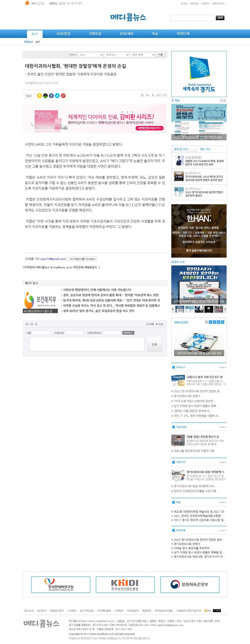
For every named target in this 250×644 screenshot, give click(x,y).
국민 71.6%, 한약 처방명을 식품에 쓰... (197, 416)
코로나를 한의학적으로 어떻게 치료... (195, 451)
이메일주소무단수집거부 (189, 611)
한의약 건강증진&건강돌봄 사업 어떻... (196, 491)
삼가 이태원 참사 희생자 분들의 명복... (196, 406)
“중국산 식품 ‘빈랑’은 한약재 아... (193, 411)
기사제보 (72, 611)
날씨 (38, 42)
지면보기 (205, 3)
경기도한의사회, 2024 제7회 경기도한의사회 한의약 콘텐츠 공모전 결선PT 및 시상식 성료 (204, 180)
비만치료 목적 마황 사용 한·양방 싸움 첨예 (199, 353)
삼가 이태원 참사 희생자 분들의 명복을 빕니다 (200, 552)
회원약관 (146, 611)
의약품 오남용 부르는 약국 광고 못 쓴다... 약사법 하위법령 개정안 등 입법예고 (110, 306)
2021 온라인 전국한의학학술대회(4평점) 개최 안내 (204, 516)
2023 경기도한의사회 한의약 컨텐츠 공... (198, 391)
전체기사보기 (218, 3)
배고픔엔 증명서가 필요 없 (38, 311)
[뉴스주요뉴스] (193, 173)
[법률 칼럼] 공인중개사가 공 (203, 437)
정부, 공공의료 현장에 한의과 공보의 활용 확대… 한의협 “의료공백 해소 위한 (110, 295)
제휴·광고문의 (57, 611)
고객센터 (119, 611)
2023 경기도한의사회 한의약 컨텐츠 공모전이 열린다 (205, 540)
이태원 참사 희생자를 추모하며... (193, 548)
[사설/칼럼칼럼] (193, 157)
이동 (161, 54)
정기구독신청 (87, 611)
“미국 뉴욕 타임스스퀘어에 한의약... (195, 401)
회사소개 (29, 611)
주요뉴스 (28, 42)
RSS (208, 611)
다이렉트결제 (104, 611)
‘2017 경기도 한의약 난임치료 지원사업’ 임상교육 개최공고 (208, 520)
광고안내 (42, 611)
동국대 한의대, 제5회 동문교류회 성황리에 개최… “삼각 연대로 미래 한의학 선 (111, 300)
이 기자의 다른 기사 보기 (82, 259)
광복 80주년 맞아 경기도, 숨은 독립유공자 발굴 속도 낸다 (98, 311)
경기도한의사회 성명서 (187, 396)
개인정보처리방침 (164, 611)
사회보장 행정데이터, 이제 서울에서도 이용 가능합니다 (96, 290)
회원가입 (194, 3)
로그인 (184, 3)
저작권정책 (133, 611)
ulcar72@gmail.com (53, 259)
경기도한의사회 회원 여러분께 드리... (195, 486)
